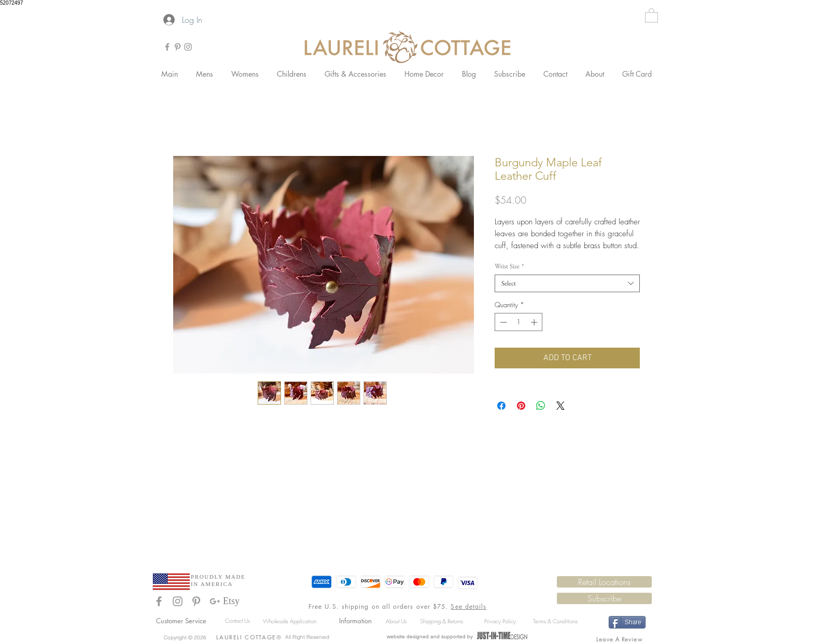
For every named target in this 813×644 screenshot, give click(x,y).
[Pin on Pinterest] (521, 406)
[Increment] (535, 322)
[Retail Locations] (604, 582)
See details (468, 606)
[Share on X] (560, 406)
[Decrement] (502, 322)
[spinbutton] (519, 322)
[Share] (627, 622)
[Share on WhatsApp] (541, 406)
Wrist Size (509, 266)
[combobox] (567, 283)
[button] (651, 15)
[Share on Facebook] (501, 406)
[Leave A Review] (620, 639)
